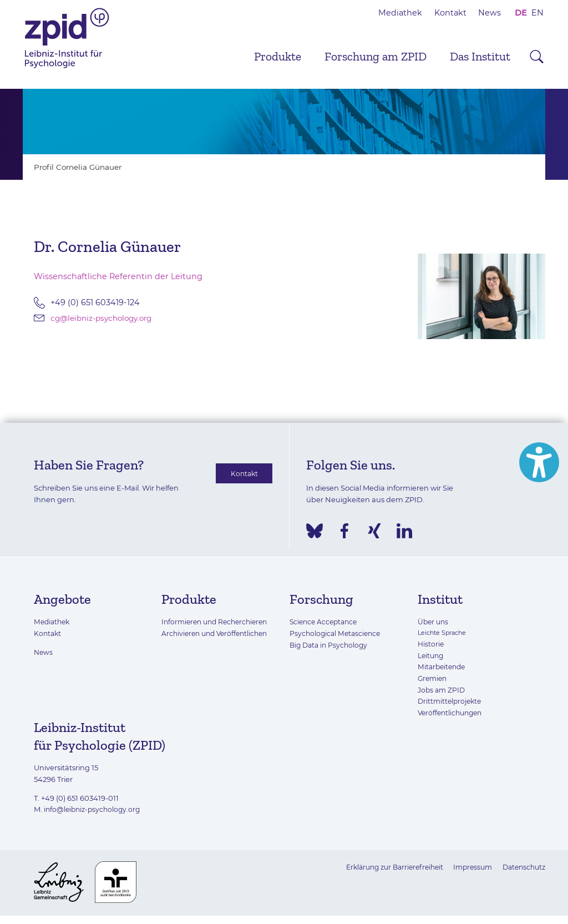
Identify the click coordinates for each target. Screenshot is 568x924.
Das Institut (480, 57)
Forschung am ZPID (376, 57)
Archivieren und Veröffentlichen (218, 633)
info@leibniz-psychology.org (94, 809)
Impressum (467, 867)
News (490, 13)
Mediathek (400, 13)
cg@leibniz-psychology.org (105, 318)
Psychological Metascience (337, 633)
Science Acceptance (326, 622)
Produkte (278, 57)
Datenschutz (522, 867)
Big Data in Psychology (331, 645)
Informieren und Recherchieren (218, 622)
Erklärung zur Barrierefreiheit (384, 867)
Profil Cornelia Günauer (81, 167)
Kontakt (450, 13)
